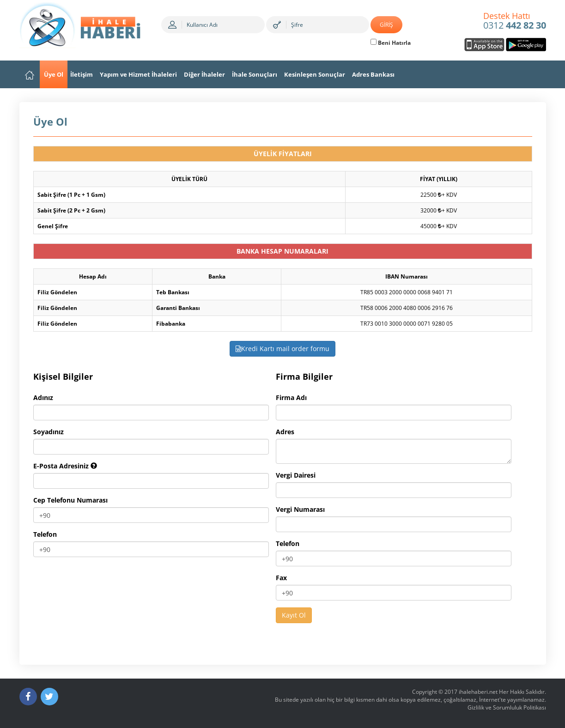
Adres (285, 432)
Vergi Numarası (300, 509)
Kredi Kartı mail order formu (282, 349)
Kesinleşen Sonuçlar (315, 74)
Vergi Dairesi (296, 475)
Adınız (43, 397)
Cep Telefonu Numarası (70, 500)
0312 (515, 21)
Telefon (45, 534)
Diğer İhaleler (204, 74)
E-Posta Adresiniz (65, 466)
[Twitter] (49, 697)
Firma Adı (291, 397)
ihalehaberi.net (478, 692)
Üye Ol (54, 74)
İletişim (82, 74)
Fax (281, 578)
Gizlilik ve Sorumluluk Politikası (507, 707)
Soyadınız (49, 432)
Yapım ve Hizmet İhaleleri (138, 74)
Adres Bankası (373, 74)
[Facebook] (28, 697)
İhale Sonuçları (255, 74)
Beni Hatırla (391, 43)
